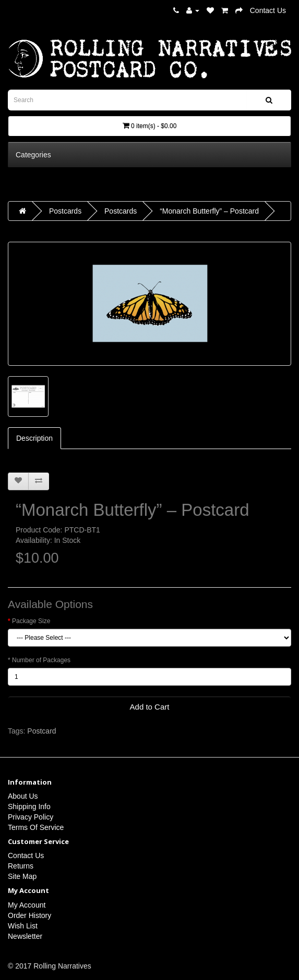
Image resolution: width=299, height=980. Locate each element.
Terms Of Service (36, 827)
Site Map (22, 876)
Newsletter (25, 936)
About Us (23, 796)
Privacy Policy (31, 817)
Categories (33, 155)
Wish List (23, 926)
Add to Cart (150, 707)
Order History (29, 915)
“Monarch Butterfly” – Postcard (209, 211)
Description (34, 438)
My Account (27, 905)
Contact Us (268, 10)
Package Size (31, 621)
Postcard (41, 731)
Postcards (65, 211)
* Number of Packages (39, 660)
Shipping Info (29, 807)
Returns (21, 866)
